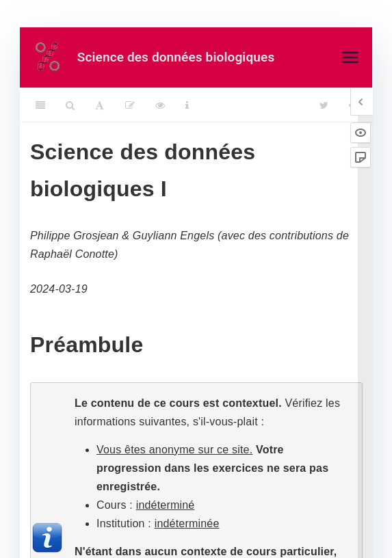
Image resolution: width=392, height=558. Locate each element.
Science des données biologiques (176, 57)
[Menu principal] (350, 57)
